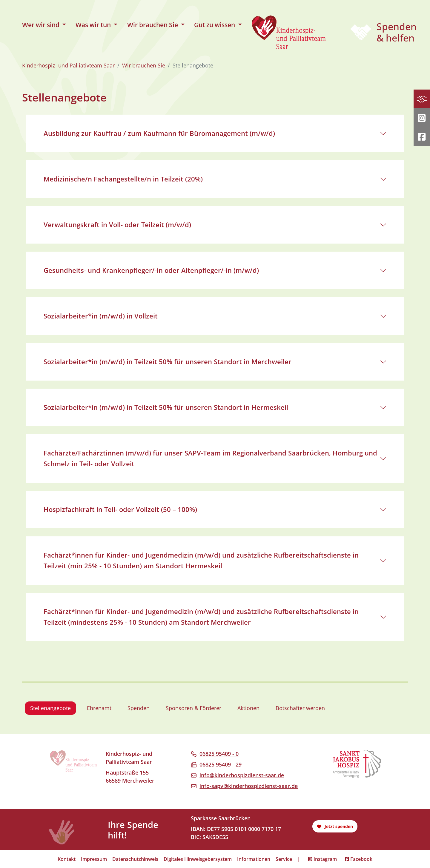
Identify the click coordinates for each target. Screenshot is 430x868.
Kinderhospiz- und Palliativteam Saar (68, 65)
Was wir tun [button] (94, 25)
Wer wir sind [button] (42, 25)
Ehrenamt (99, 708)
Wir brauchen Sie (144, 65)
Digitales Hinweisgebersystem (198, 859)
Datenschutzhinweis (135, 859)
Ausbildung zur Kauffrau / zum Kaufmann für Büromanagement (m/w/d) (159, 133)
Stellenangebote (50, 708)
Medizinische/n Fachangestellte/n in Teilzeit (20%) (123, 179)
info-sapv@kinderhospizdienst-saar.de (249, 786)
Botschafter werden (300, 708)
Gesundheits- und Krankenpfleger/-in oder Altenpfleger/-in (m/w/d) (151, 270)
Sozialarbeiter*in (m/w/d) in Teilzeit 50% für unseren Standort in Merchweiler (168, 362)
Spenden (139, 708)
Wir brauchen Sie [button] (153, 25)
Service (284, 859)
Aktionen (248, 708)
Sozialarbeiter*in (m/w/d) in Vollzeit (101, 316)
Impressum (94, 859)
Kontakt (67, 859)
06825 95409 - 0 (219, 754)
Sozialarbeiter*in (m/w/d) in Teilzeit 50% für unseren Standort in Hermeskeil (166, 407)
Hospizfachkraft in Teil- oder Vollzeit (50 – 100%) (120, 509)
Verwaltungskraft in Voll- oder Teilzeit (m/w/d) (117, 225)
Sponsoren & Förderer (193, 708)
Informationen (254, 859)
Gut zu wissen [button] (215, 25)
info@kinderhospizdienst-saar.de (242, 775)
